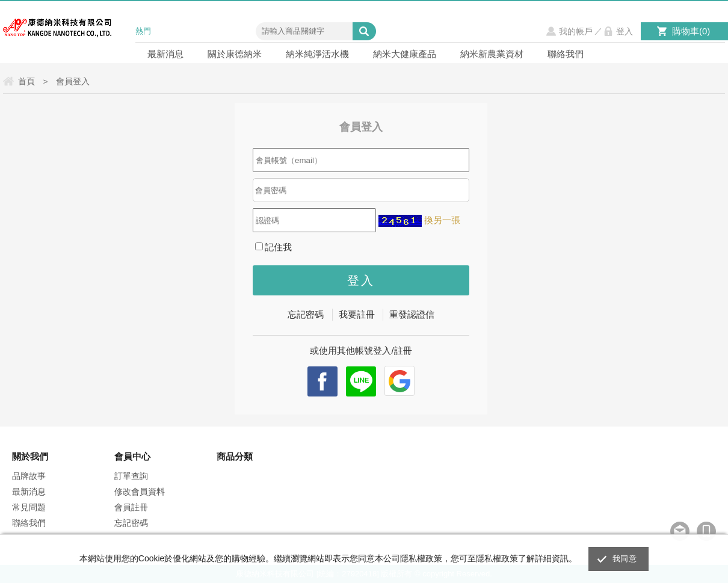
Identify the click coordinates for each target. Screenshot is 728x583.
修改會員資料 (140, 492)
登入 (625, 31)
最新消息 (165, 54)
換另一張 (442, 220)
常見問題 (29, 507)
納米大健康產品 (405, 54)
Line (361, 381)
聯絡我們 (566, 54)
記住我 (274, 247)
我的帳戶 (576, 31)
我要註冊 (357, 314)
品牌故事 (29, 476)
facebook (322, 381)
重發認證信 (412, 314)
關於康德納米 (235, 54)
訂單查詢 (131, 476)
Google (399, 381)
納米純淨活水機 (317, 54)
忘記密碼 (306, 314)
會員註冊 (131, 507)
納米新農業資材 (492, 54)
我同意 (625, 559)
